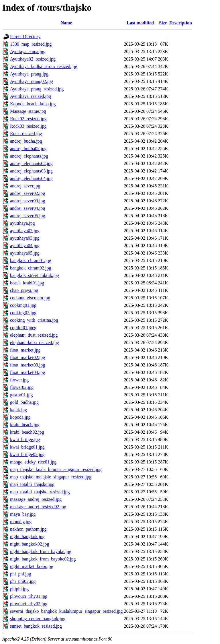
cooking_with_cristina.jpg (34, 320)
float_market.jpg (25, 350)
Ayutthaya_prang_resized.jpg (37, 89)
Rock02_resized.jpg (28, 119)
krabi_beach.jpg (25, 425)
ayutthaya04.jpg (25, 246)
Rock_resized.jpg (26, 134)
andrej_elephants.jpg (29, 156)
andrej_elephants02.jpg (31, 163)
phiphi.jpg (19, 589)
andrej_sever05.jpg (27, 216)
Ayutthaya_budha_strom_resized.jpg (44, 66)
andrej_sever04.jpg (27, 208)
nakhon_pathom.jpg (28, 529)
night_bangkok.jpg (27, 537)
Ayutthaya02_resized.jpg (33, 59)
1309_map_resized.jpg (31, 44)
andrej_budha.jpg (26, 141)
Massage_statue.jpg (28, 111)
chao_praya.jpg (24, 290)
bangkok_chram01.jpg (31, 260)
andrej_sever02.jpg (27, 193)
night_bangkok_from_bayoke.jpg (41, 551)
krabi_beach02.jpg (27, 432)
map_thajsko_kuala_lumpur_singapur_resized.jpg (56, 469)
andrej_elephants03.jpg (31, 171)
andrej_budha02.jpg (28, 149)
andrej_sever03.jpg (27, 201)
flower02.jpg (22, 387)
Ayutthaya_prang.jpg (29, 74)
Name (66, 23)
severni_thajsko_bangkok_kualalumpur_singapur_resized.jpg (66, 611)
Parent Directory (25, 37)
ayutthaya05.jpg (25, 253)
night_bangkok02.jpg (30, 544)
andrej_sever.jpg (25, 186)
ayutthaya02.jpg (25, 231)
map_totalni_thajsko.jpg (32, 484)
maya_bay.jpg (23, 514)
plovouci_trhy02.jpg (29, 604)
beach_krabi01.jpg (27, 283)
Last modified (140, 23)
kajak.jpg (18, 410)
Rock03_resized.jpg (28, 126)
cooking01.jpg (23, 305)
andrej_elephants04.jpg (31, 178)
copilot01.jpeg (23, 328)
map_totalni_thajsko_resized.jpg (40, 492)
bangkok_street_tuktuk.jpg (35, 275)
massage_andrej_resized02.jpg (38, 507)
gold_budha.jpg (24, 402)
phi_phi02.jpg (23, 581)
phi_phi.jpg (20, 574)
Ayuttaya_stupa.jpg (28, 52)
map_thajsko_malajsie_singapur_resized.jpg (51, 477)
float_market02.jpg (27, 357)
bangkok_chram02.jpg (31, 268)
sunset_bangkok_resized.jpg (36, 626)
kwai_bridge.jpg (25, 440)
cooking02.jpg (23, 313)
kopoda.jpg (20, 417)
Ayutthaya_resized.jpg (31, 96)
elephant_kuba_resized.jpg (35, 343)
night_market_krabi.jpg (32, 566)
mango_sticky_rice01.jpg (33, 462)
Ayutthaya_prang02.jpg (32, 81)
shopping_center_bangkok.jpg (38, 619)
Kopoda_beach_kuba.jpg (33, 104)
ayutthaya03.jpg (25, 238)
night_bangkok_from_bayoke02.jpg (43, 559)
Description (181, 23)
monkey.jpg (21, 522)
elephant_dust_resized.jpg (34, 335)
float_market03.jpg (27, 365)
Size (163, 23)
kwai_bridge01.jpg (27, 447)
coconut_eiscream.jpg (30, 298)
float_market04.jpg (27, 372)
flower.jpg (19, 380)
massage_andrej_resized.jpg (36, 499)
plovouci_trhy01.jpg (29, 596)
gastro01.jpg (21, 395)
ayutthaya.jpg (22, 223)
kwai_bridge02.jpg (27, 454)
